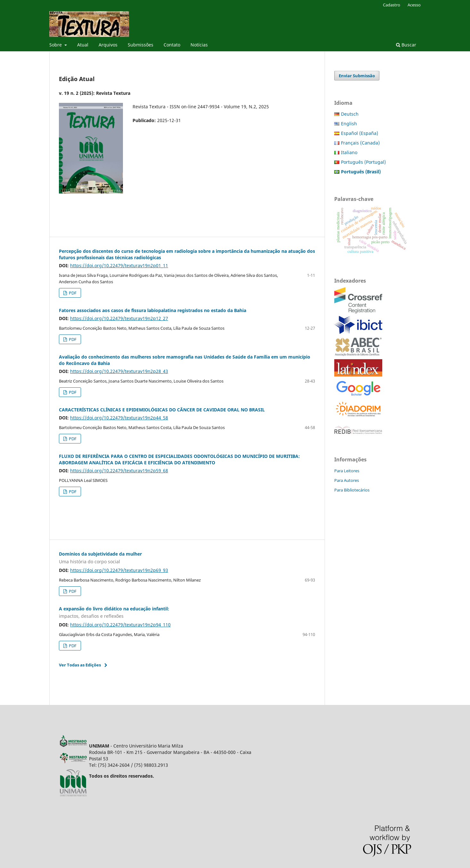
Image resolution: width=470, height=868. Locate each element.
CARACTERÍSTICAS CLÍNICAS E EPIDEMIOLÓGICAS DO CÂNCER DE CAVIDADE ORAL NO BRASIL (162, 410)
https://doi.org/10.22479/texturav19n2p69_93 (119, 570)
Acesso (414, 5)
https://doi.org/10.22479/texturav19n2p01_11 (119, 265)
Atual (83, 45)
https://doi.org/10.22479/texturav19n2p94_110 (120, 625)
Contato (172, 45)
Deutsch (350, 114)
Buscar (406, 45)
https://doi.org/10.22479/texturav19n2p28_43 (119, 371)
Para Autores (347, 480)
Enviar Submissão (357, 76)
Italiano (349, 152)
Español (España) (360, 133)
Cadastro (392, 5)
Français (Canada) (360, 143)
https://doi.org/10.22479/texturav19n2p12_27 (119, 318)
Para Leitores (347, 471)
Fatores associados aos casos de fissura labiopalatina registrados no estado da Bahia (153, 310)
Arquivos (108, 45)
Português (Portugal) (363, 162)
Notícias (199, 45)
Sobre (56, 45)
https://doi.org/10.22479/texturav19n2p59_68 (119, 471)
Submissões (141, 45)
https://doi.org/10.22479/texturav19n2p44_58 (119, 418)
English (349, 124)
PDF (72, 293)
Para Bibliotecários (352, 490)
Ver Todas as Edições (80, 665)
